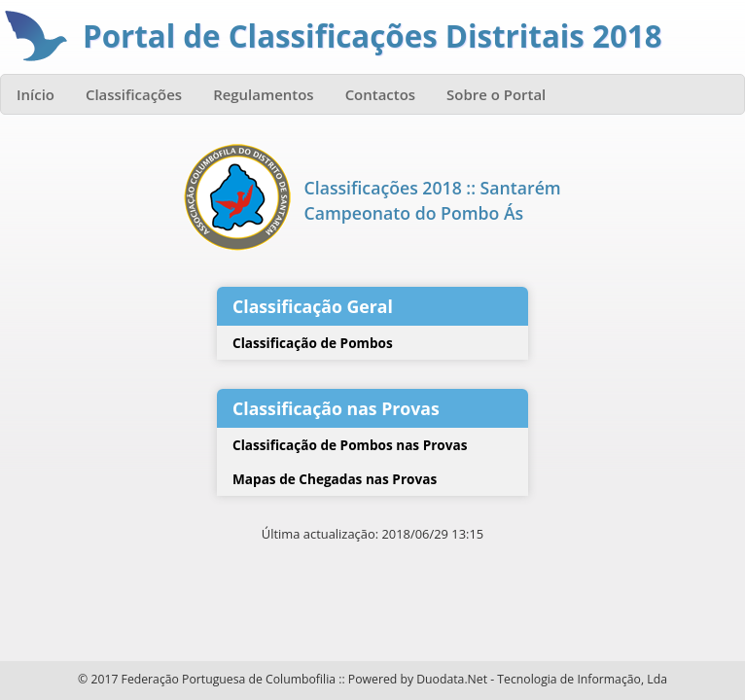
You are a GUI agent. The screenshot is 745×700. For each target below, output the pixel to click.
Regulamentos (264, 94)
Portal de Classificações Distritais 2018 (372, 36)
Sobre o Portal (496, 94)
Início (35, 94)
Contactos (380, 94)
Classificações (134, 94)
